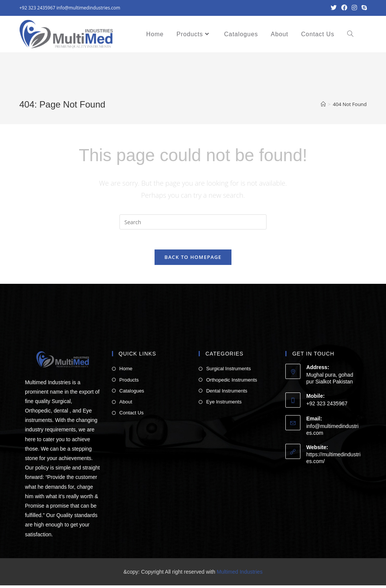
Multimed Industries (240, 574)
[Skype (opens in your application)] (363, 8)
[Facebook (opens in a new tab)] (344, 8)
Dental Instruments (227, 393)
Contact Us (132, 415)
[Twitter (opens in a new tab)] (334, 8)
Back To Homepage (193, 260)
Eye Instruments (224, 404)
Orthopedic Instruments (232, 383)
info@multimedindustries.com (88, 8)
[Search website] (350, 34)
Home (126, 371)
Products (129, 383)
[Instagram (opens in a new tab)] (354, 8)
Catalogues (132, 393)
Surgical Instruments (229, 371)
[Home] (323, 104)
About (126, 404)
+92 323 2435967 (37, 8)
